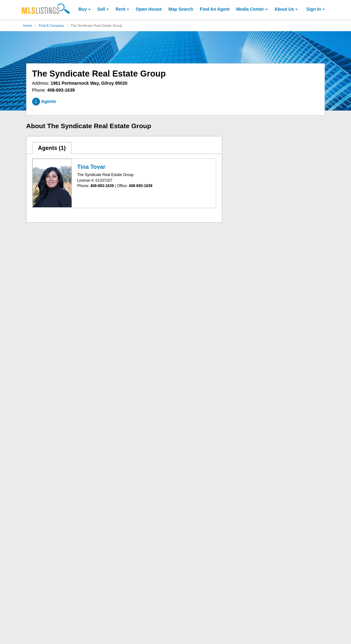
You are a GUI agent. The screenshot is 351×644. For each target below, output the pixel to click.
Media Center (250, 9)
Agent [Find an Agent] (215, 9)
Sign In (314, 9)
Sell (101, 9)
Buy (83, 9)
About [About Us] (284, 9)
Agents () (52, 148)
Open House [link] (149, 9)
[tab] (52, 148)
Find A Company (52, 26)
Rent (121, 9)
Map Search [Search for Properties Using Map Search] (181, 9)
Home (28, 26)
